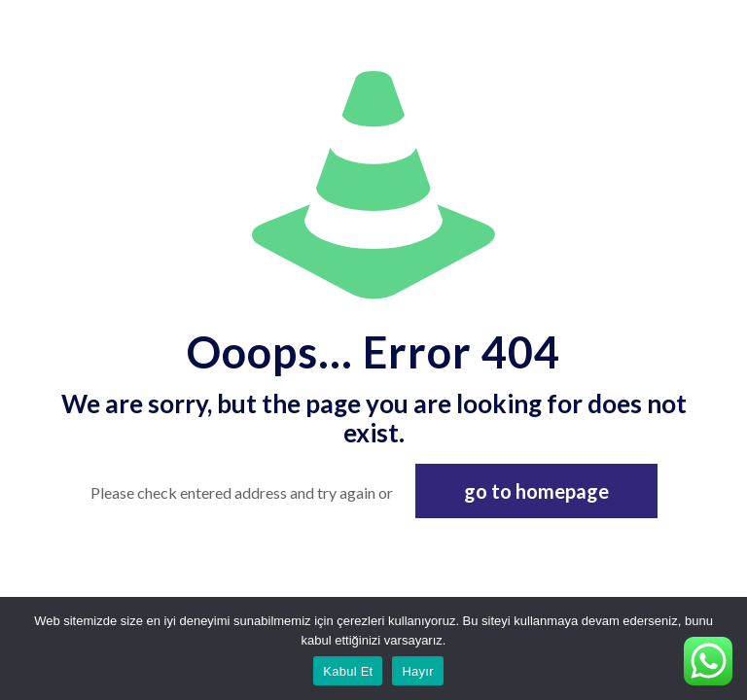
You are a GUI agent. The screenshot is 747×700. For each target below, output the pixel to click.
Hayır (417, 671)
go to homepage (536, 491)
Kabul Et (348, 671)
